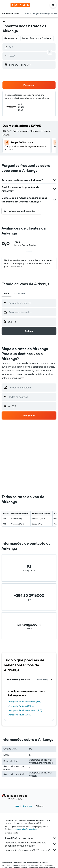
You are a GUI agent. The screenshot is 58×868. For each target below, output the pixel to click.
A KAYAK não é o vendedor (31, 838)
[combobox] (11, 38)
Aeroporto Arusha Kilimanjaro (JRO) (25, 710)
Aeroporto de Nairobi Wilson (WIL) (25, 702)
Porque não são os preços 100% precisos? (31, 850)
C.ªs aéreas (27, 806)
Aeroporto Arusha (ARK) (20, 715)
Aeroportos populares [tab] (18, 680)
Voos (17, 806)
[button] (5, 5)
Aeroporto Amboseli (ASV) (21, 706)
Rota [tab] (6, 293)
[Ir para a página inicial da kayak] (20, 5)
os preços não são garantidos (25, 829)
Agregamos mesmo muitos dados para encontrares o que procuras (31, 844)
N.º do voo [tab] (19, 293)
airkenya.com (29, 624)
